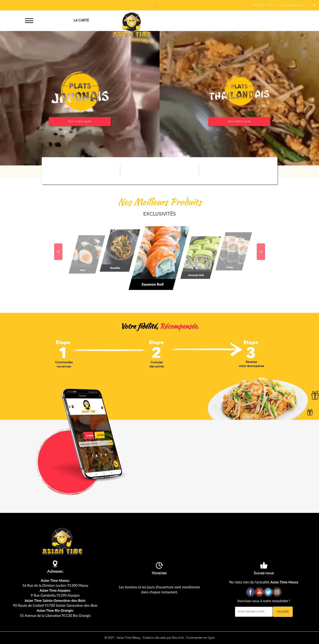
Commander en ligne (200, 638)
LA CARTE (81, 21)
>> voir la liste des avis (289, 5)
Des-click (178, 638)
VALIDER (283, 612)
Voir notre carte (80, 122)
